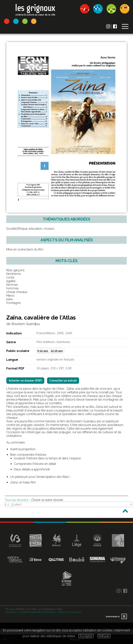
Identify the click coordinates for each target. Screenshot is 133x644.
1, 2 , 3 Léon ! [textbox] (13, 504)
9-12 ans (43, 351)
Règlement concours (69, 612)
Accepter (86, 636)
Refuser (104, 636)
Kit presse (11, 612)
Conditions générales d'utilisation (37, 612)
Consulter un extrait (63, 381)
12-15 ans (57, 351)
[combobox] (69, 504)
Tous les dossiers (17, 500)
